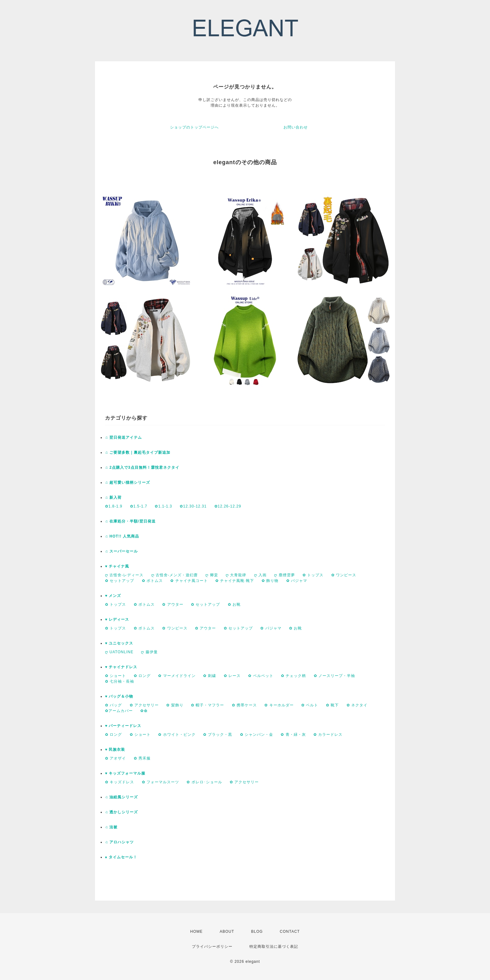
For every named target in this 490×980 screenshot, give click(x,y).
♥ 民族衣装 (115, 750)
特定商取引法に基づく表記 (274, 947)
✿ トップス (313, 575)
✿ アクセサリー (144, 705)
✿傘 (144, 711)
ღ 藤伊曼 (149, 652)
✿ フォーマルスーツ (160, 782)
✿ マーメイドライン (177, 676)
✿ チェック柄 (293, 676)
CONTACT (290, 932)
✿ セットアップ (120, 581)
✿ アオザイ (115, 758)
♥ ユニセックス (119, 643)
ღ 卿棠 (212, 575)
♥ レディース (117, 619)
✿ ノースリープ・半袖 (334, 676)
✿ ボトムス (152, 581)
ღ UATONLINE (119, 652)
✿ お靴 (234, 604)
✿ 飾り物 (270, 581)
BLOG (257, 932)
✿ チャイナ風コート (189, 581)
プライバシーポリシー (212, 947)
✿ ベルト (310, 705)
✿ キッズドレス (120, 782)
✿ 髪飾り (175, 705)
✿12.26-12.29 (228, 506)
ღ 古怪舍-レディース (124, 575)
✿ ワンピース (344, 575)
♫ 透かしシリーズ (121, 812)
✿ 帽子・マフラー (207, 705)
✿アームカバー (119, 711)
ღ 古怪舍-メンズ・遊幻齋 (175, 575)
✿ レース (232, 676)
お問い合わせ (296, 127)
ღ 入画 (260, 575)
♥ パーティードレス (123, 726)
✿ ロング (142, 676)
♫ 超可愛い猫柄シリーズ (127, 482)
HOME (197, 932)
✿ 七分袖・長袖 (120, 681)
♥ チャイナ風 (117, 566)
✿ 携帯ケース (244, 705)
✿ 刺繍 (210, 676)
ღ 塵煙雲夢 (284, 575)
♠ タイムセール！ (121, 857)
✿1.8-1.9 (114, 506)
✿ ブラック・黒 (218, 735)
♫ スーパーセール (121, 551)
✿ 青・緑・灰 (293, 735)
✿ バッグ (113, 705)
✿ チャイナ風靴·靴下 (235, 581)
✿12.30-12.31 (193, 506)
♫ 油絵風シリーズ (121, 797)
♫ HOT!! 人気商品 (122, 536)
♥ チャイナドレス (121, 667)
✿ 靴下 (332, 705)
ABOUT (227, 932)
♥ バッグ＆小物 (119, 696)
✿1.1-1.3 (163, 506)
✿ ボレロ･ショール (204, 782)
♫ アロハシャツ (119, 842)
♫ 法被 (111, 827)
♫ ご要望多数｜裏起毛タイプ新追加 (138, 452)
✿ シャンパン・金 (257, 735)
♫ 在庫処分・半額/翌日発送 (130, 521)
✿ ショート (115, 676)
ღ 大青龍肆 (236, 575)
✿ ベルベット (261, 676)
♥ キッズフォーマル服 (125, 773)
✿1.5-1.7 (139, 506)
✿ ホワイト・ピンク (177, 735)
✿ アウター (173, 604)
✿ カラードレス (328, 735)
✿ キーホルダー (279, 705)
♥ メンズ (113, 596)
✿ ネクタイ (357, 705)
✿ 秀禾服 (142, 758)
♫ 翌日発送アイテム (123, 437)
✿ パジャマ (297, 581)
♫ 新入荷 (113, 498)
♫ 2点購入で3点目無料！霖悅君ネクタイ (142, 467)
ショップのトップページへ (194, 127)
